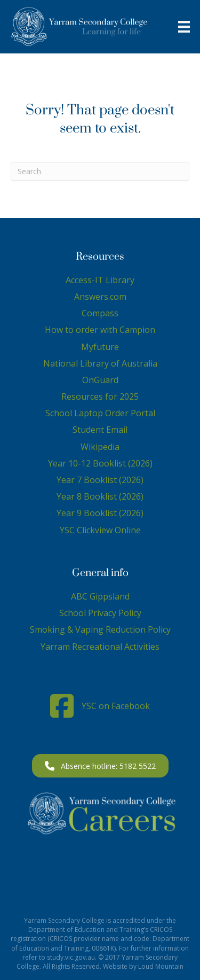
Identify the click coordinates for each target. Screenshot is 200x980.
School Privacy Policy (100, 613)
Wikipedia (100, 447)
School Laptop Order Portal (100, 413)
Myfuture (100, 347)
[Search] (100, 171)
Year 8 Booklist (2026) (100, 496)
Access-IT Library (100, 280)
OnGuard (100, 380)
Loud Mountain (161, 966)
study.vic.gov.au (71, 957)
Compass (100, 313)
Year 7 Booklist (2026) (100, 480)
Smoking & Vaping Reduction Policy (100, 629)
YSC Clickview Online (100, 530)
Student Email (100, 430)
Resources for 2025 (100, 396)
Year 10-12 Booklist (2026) (100, 463)
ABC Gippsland (100, 596)
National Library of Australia (100, 363)
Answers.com (100, 297)
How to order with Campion (100, 330)
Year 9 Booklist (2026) (100, 513)
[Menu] (184, 27)
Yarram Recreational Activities (100, 647)
